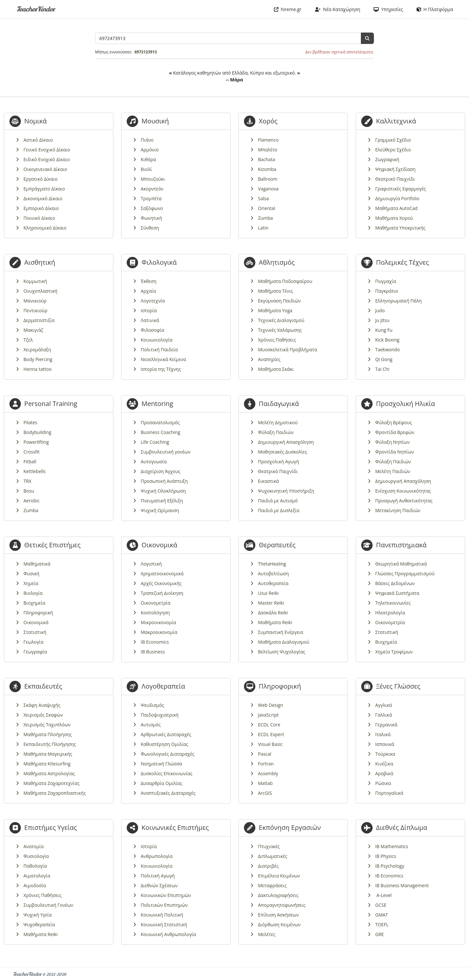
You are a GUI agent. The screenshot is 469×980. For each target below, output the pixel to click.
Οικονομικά (36, 622)
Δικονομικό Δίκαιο (43, 198)
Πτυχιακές (269, 846)
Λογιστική (151, 564)
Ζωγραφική (387, 159)
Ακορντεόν (152, 189)
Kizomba (267, 169)
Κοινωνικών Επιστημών (166, 895)
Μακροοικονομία (159, 632)
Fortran (266, 764)
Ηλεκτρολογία (390, 613)
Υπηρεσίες (388, 9)
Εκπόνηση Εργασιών (290, 827)
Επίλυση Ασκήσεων (278, 915)
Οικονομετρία (156, 603)
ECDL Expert (271, 734)
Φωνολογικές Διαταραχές (168, 754)
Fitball (30, 462)
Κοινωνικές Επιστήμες (175, 827)
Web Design (270, 705)
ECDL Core (269, 725)
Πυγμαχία (386, 281)
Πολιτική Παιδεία (159, 350)
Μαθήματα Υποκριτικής (400, 228)
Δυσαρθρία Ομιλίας (162, 783)
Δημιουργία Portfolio (397, 198)
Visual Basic (270, 744)
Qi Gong (384, 359)
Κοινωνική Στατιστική (164, 924)
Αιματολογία (37, 876)
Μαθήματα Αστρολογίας (49, 773)
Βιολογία (33, 593)
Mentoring (157, 404)
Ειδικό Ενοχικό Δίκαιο (47, 159)
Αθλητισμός (277, 262)
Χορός (268, 121)
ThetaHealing (272, 564)
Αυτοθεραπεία (273, 583)
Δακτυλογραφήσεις (278, 895)
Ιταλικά (383, 734)
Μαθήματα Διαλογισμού (284, 642)
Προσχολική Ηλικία (406, 404)
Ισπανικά (385, 744)
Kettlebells (35, 471)
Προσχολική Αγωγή (278, 462)
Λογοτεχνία (153, 301)
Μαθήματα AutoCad (396, 208)
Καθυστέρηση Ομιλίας (164, 744)
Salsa (263, 198)
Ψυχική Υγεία (38, 915)
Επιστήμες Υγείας (51, 827)
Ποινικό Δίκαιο (39, 218)
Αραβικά (384, 773)
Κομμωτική (35, 281)
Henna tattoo (37, 369)
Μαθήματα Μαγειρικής (48, 754)
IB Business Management (402, 885)
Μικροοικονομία (158, 622)
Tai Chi (382, 369)
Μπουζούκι (153, 179)
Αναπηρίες (269, 359)
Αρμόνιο (150, 150)
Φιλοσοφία (152, 330)
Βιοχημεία (34, 603)
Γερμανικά (386, 725)
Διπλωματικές (273, 856)
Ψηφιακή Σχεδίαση (395, 169)
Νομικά (36, 121)
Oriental (267, 208)
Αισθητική (40, 262)
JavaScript (268, 715)
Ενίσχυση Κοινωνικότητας (403, 491)
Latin (263, 228)
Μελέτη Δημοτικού (278, 422)
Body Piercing (38, 359)
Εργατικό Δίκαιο (41, 179)
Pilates (30, 422)
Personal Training (51, 404)
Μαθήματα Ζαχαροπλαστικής (55, 793)
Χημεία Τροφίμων (394, 652)
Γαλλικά (384, 715)
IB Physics (386, 856)
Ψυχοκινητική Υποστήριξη (286, 491)
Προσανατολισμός (160, 422)
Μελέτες (267, 934)
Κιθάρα (148, 159)
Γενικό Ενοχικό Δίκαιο (47, 150)
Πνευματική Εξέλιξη (162, 501)
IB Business (153, 652)
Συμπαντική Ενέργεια (281, 632)
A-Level (384, 895)
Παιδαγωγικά (279, 404)
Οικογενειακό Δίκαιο (45, 169)
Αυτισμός (151, 725)
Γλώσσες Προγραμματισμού (405, 574)
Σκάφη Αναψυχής (42, 705)
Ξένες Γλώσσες (398, 686)
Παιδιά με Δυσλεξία (279, 510)
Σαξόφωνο (152, 208)
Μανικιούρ (35, 301)
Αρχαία (148, 291)
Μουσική (155, 121)
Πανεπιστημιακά (401, 545)
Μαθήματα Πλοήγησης (48, 734)
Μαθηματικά (37, 564)
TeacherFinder (36, 9)
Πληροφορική (38, 613)
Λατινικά (150, 320)
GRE (380, 934)
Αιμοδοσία (35, 885)
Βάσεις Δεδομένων (395, 583)
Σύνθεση (150, 228)
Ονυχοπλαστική (40, 291)
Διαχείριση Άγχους (161, 471)
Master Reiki (271, 603)
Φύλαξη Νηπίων (392, 442)
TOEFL (382, 924)
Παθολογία (35, 866)
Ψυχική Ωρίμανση (160, 510)
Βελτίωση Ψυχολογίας (282, 652)
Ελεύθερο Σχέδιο (393, 150)
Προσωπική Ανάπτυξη (164, 481)
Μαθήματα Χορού (394, 218)
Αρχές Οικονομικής (161, 583)
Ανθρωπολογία (157, 856)
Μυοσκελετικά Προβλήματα (288, 350)
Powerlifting (36, 442)
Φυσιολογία (36, 856)
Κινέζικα (384, 764)
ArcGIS (265, 793)
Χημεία (31, 583)
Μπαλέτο (268, 150)
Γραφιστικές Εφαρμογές (401, 189)
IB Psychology (390, 866)
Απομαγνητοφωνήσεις (282, 905)
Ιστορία (149, 310)
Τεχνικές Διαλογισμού (281, 320)
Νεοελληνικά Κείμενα (163, 359)
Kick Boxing (387, 340)
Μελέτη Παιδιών (393, 471)
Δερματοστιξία (39, 320)
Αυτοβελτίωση (273, 574)
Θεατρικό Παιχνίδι (395, 179)
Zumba (265, 218)
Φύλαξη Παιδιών (276, 432)
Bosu (29, 491)
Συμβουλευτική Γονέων (48, 905)
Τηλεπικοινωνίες (393, 603)
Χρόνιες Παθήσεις (277, 340)
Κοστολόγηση (155, 613)
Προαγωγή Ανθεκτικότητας (404, 501)
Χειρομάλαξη (37, 350)
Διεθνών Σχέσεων (159, 885)
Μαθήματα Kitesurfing (47, 764)
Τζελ (28, 340)
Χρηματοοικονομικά (162, 574)
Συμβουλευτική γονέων (166, 452)
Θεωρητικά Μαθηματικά (401, 564)
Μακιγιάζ (33, 330)
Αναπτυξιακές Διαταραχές (168, 793)
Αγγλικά (384, 705)
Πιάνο (147, 140)
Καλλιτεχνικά (396, 121)
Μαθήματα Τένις (276, 291)
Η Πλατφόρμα (435, 9)
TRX (27, 481)
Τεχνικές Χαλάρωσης (280, 330)
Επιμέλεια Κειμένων (279, 876)
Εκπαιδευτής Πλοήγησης (50, 744)
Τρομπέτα (151, 198)
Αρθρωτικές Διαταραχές (166, 734)
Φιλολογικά (159, 262)
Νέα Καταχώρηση (338, 9)
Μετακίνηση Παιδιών (398, 510)
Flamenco (268, 140)
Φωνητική (151, 218)
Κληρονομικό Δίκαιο (45, 228)
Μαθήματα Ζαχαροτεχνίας (51, 783)
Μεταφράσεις (272, 885)
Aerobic (32, 501)
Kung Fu (384, 330)
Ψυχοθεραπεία (39, 924)
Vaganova (268, 189)
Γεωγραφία (35, 652)
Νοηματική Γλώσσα (161, 764)
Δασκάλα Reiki (273, 613)
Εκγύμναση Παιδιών (279, 301)
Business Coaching (160, 432)
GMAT (382, 915)
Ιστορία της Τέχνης (161, 369)
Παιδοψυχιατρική (160, 715)
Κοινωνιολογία (156, 340)
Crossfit (32, 452)
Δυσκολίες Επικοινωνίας (167, 773)
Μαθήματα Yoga (275, 310)
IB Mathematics (392, 846)
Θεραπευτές (277, 545)
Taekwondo (388, 350)
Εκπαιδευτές (43, 686)
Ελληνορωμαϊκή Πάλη (398, 301)
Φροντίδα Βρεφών (395, 432)
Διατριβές (268, 866)
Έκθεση (149, 281)
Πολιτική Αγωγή (158, 876)
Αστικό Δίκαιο (38, 140)
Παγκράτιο (387, 291)
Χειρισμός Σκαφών (43, 715)
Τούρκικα (385, 754)
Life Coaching (155, 442)
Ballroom (268, 179)
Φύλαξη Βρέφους (394, 422)
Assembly (268, 773)
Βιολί (146, 169)
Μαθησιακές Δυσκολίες (283, 452)
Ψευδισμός (152, 705)
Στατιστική (35, 632)
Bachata (267, 159)
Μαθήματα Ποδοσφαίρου (285, 281)
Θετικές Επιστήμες (53, 545)
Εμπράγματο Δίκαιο (44, 189)
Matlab (265, 783)
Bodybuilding (37, 432)
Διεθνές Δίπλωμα (402, 827)
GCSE (381, 905)
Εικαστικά (268, 481)
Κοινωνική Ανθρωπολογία (168, 934)
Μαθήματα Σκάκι (276, 369)
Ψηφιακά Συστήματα (397, 593)
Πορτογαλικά (389, 793)
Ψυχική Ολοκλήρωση (163, 491)
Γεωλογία (33, 642)
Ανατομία (34, 846)
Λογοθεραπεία (163, 686)
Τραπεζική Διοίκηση (162, 593)
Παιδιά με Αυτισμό (278, 501)
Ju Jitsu (382, 320)
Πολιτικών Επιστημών (164, 905)
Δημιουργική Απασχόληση (286, 442)
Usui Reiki (268, 593)
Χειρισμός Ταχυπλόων (47, 725)
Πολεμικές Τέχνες (403, 262)
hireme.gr (288, 9)
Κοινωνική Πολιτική (162, 915)
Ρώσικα (383, 783)
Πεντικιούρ (35, 310)
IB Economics (155, 642)
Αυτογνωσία (154, 462)
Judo (380, 310)
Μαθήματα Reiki (275, 622)
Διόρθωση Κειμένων (279, 924)
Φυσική (31, 574)
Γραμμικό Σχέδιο (393, 140)
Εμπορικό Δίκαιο (41, 208)
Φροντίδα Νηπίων (395, 452)
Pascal (265, 754)
